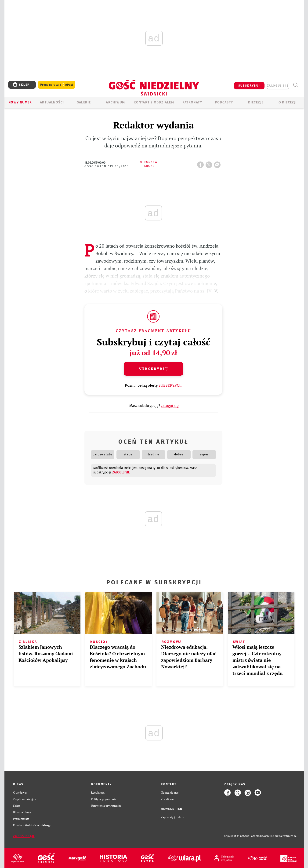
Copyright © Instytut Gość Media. (244, 836)
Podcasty (224, 102)
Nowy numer (20, 102)
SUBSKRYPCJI (170, 385)
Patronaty (192, 102)
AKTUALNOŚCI (52, 102)
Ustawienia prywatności (106, 806)
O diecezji (288, 102)
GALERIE (84, 102)
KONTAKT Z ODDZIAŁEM (154, 102)
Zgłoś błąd (24, 836)
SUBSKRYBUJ (249, 86)
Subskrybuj (153, 369)
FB (201, 163)
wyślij (218, 163)
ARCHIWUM (115, 102)
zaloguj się (278, 86)
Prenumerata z (57, 85)
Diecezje (256, 102)
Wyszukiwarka (296, 85)
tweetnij (210, 163)
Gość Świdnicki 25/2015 (107, 166)
